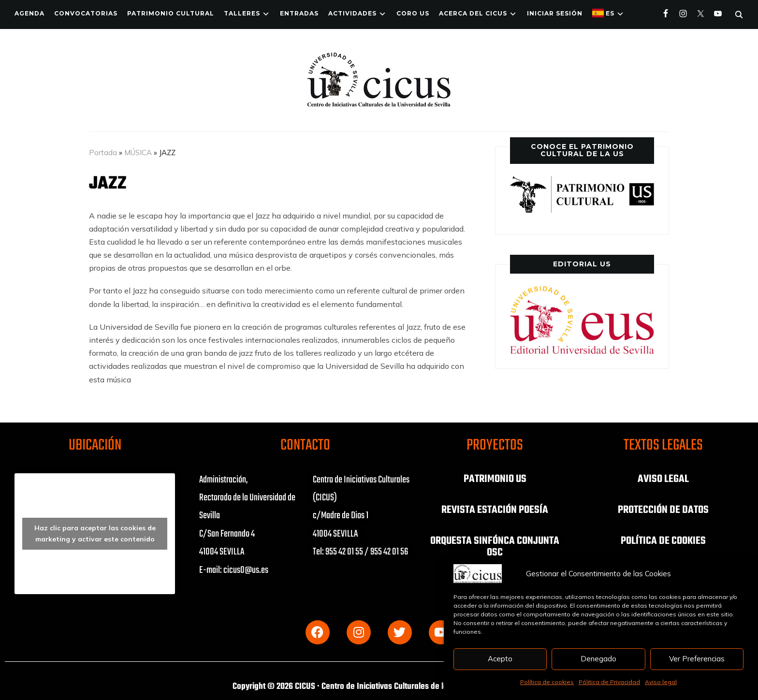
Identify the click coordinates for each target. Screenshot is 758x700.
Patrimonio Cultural (171, 13)
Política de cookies (547, 682)
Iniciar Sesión (555, 13)
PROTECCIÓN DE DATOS (663, 510)
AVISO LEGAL (663, 479)
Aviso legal (661, 682)
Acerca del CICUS (473, 13)
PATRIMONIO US (495, 479)
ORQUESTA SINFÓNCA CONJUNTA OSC (495, 547)
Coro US (413, 13)
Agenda (29, 13)
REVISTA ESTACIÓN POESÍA (495, 510)
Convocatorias (86, 13)
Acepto (500, 659)
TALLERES (242, 13)
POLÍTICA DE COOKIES (663, 541)
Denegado (598, 659)
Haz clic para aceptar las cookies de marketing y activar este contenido (95, 533)
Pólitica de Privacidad (609, 682)
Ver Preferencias (697, 659)
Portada (103, 153)
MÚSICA (138, 153)
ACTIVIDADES (352, 13)
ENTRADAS (299, 13)
